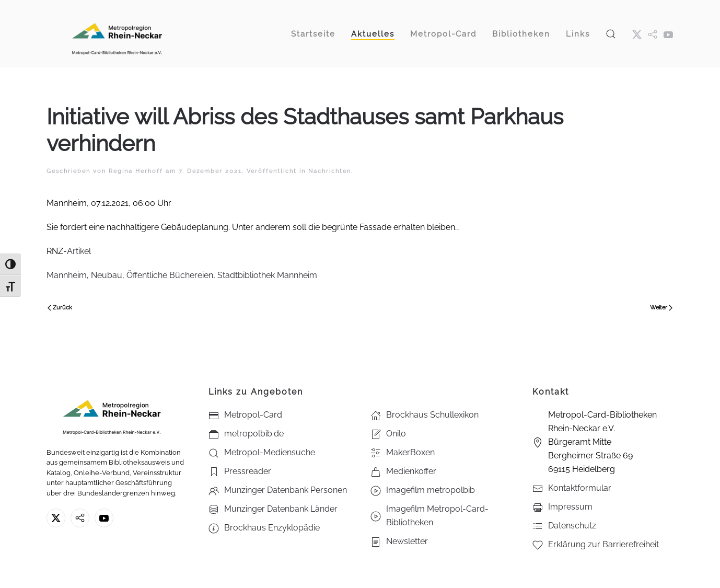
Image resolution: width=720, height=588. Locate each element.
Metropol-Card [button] (443, 34)
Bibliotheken (521, 34)
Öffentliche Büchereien (170, 275)
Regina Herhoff (136, 171)
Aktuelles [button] (373, 34)
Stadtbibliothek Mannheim (267, 275)
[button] (611, 34)
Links (578, 34)
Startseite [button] (313, 34)
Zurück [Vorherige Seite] (60, 308)
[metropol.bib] (653, 34)
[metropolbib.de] (80, 518)
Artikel (79, 251)
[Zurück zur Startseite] (117, 34)
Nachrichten (330, 171)
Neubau (107, 275)
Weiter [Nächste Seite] (661, 308)
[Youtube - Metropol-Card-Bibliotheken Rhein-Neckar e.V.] (668, 34)
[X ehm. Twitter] (637, 34)
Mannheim (67, 275)
